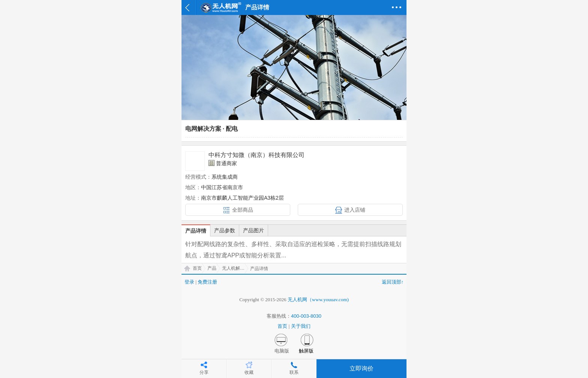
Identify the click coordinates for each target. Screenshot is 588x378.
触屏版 (306, 351)
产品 (212, 268)
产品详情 (196, 231)
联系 (294, 372)
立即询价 (361, 368)
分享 (204, 372)
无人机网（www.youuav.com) (318, 300)
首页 (197, 268)
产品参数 (225, 230)
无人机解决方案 (235, 268)
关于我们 (301, 326)
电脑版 (282, 351)
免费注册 (207, 282)
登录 (189, 282)
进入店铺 (355, 210)
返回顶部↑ (393, 282)
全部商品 (243, 210)
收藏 (249, 372)
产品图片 (253, 230)
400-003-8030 (306, 316)
